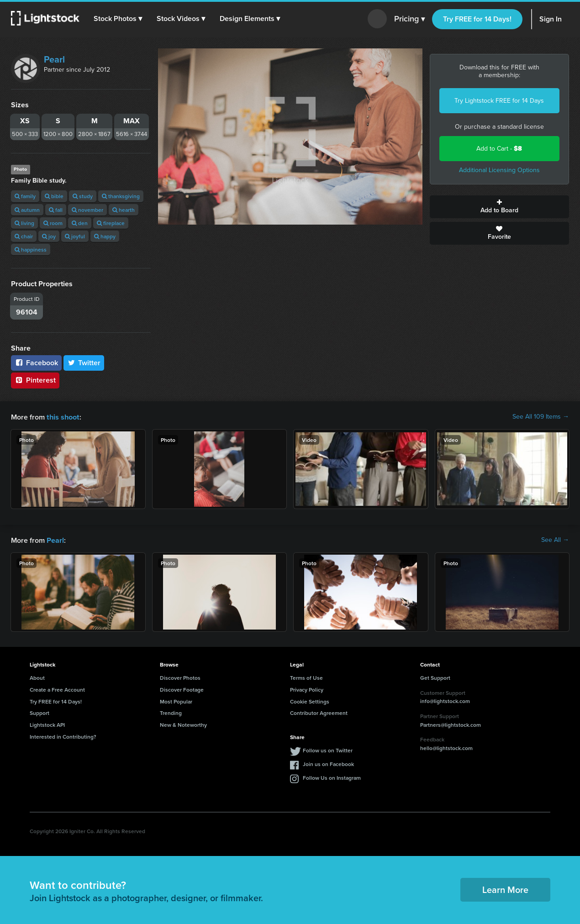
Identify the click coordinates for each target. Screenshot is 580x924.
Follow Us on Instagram (332, 777)
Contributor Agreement (319, 712)
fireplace (111, 223)
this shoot (63, 417)
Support (40, 712)
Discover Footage (182, 689)
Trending (171, 712)
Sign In (551, 19)
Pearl (54, 59)
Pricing (409, 19)
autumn (27, 210)
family (25, 196)
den (80, 223)
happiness (31, 249)
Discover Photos (180, 677)
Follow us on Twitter (328, 749)
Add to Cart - (499, 149)
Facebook (36, 363)
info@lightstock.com (445, 700)
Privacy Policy (307, 689)
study (83, 196)
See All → (555, 540)
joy (49, 236)
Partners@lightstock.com (451, 724)
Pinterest (35, 380)
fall (56, 210)
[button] (118, 19)
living (24, 223)
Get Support (435, 677)
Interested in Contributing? (63, 736)
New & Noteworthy (183, 724)
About (37, 677)
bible (54, 196)
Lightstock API (47, 724)
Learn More (505, 889)
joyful (75, 236)
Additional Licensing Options (499, 170)
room (53, 223)
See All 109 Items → (541, 417)
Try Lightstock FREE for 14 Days (499, 101)
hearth (124, 210)
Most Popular (176, 701)
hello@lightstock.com (446, 747)
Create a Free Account (57, 689)
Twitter (84, 363)
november (87, 210)
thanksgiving (121, 196)
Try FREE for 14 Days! (477, 19)
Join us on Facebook (328, 763)
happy (105, 236)
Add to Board (500, 207)
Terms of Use (306, 677)
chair (24, 236)
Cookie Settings (310, 701)
